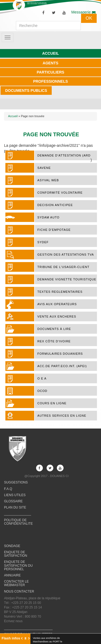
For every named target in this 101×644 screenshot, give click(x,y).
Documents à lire (54, 329)
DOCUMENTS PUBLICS (26, 90)
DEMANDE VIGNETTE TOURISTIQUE (67, 279)
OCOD (42, 391)
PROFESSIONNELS (50, 81)
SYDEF (43, 242)
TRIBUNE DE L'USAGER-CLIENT (63, 267)
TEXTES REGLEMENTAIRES (60, 292)
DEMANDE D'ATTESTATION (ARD (64, 155)
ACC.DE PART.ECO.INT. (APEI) (62, 366)
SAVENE (44, 168)
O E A (42, 378)
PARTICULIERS (50, 72)
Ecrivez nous (13, 621)
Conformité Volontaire (60, 193)
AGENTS (50, 63)
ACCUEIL (50, 53)
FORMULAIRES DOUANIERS (60, 354)
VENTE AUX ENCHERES (57, 316)
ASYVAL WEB (48, 180)
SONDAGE (12, 546)
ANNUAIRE (12, 575)
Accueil (13, 116)
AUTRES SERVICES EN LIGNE (62, 416)
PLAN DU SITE (15, 507)
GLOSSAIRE (13, 501)
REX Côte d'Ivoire (54, 341)
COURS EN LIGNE (52, 403)
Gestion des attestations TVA (66, 255)
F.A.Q (8, 489)
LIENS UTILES (15, 495)
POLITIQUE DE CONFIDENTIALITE (18, 522)
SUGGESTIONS (16, 482)
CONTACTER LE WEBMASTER (16, 583)
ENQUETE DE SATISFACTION (16, 554)
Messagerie (83, 12)
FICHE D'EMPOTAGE (54, 230)
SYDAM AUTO (48, 217)
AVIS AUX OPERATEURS (57, 304)
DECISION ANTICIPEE (55, 205)
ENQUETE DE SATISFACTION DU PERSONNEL (18, 565)
